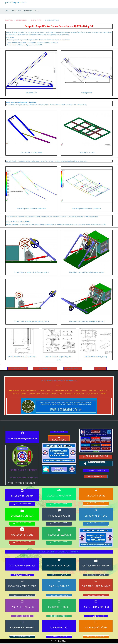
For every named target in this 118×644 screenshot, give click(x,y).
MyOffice (16, 389)
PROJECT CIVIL (50, 389)
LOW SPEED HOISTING (36, 18)
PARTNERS (104, 392)
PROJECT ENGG (9, 18)
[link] (31, 50)
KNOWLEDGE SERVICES (93, 392)
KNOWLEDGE (45, 392)
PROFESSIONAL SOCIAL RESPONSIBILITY (75, 392)
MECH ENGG (69, 389)
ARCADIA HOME (60, 389)
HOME (10, 389)
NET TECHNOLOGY (32, 389)
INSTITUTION (32, 392)
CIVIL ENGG (41, 389)
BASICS (23, 389)
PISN (38, 392)
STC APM (84, 389)
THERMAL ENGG (103, 389)
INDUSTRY (24, 392)
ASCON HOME (15, 392)
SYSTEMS (77, 389)
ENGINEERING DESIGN (22, 18)
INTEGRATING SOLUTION (57, 392)
